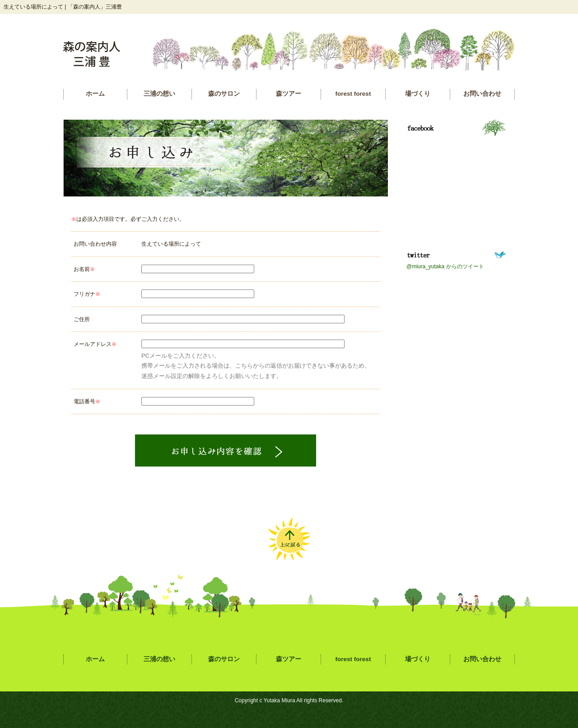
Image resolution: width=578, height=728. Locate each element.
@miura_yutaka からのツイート (445, 266)
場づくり (418, 94)
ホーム (95, 94)
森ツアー (289, 94)
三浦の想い (159, 94)
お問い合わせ (482, 94)
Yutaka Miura (280, 700)
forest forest (353, 94)
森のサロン (224, 94)
